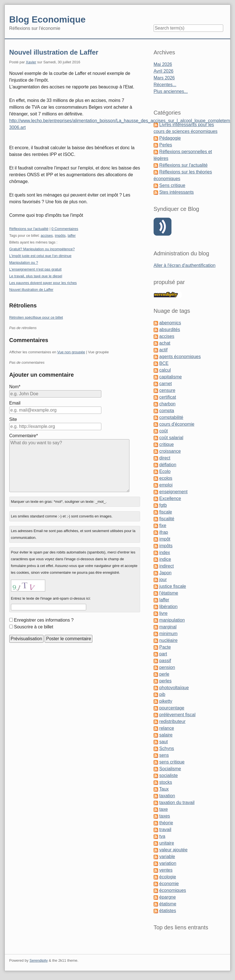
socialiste (168, 775)
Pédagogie (170, 138)
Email (15, 403)
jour (163, 580)
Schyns (166, 748)
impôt (165, 539)
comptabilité (171, 417)
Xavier (31, 62)
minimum (168, 634)
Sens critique (172, 185)
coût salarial (171, 438)
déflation (168, 465)
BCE (164, 363)
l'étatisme (169, 593)
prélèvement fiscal (177, 715)
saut (163, 742)
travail (165, 830)
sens (164, 755)
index (165, 552)
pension (167, 667)
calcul (165, 370)
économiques (173, 890)
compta (166, 411)
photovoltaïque (174, 688)
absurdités (170, 330)
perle (164, 674)
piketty (166, 701)
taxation (167, 796)
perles (165, 681)
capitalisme (170, 377)
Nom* (15, 387)
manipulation (172, 620)
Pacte (165, 647)
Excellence (170, 498)
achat (165, 343)
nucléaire (168, 640)
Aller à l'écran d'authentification (184, 265)
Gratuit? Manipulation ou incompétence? (42, 249)
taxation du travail (177, 802)
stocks (166, 782)
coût (163, 431)
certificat (168, 397)
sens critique (172, 762)
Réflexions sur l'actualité (29, 229)
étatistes (168, 911)
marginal (168, 627)
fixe (163, 525)
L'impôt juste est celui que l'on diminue (40, 256)
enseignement (173, 492)
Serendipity (39, 960)
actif (163, 350)
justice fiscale (173, 586)
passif (165, 661)
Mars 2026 (164, 78)
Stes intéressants (176, 192)
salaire (166, 735)
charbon (167, 404)
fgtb (163, 505)
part (163, 654)
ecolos (166, 478)
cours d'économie (177, 424)
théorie (166, 823)
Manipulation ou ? (24, 263)
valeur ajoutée (173, 850)
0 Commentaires (65, 229)
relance (166, 728)
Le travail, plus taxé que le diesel (36, 276)
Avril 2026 (164, 71)
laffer (72, 235)
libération (168, 607)
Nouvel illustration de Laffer (54, 52)
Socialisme (170, 769)
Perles (166, 145)
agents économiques (180, 357)
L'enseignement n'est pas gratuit (35, 269)
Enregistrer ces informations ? (44, 620)
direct (165, 458)
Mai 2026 (163, 64)
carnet (165, 384)
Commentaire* (24, 436)
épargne (167, 897)
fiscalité (167, 519)
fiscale (166, 512)
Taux (164, 789)
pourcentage (172, 708)
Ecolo (165, 471)
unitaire (166, 843)
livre (163, 613)
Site (13, 419)
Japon (165, 573)
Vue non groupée (71, 352)
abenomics (170, 323)
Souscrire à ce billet (34, 627)
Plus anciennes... (171, 91)
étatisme (168, 904)
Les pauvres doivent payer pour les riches (43, 283)
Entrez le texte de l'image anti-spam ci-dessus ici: (51, 598)
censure (167, 390)
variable (167, 857)
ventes (166, 870)
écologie (168, 877)
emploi (166, 485)
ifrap (164, 532)
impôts (60, 235)
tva (162, 836)
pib (162, 694)
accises (47, 235)
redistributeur (172, 721)
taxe (163, 809)
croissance (170, 451)
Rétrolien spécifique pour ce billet (36, 317)
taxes (165, 816)
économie (169, 884)
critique (166, 444)
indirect (166, 566)
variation (168, 863)
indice (165, 559)
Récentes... (165, 85)
